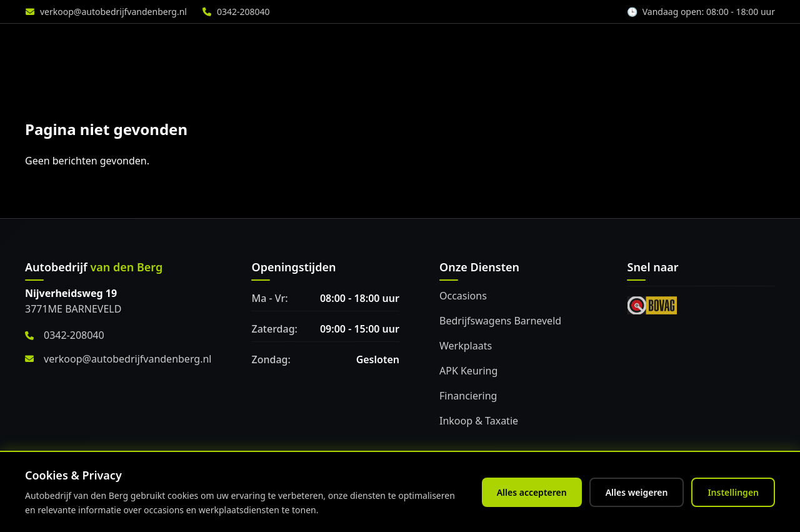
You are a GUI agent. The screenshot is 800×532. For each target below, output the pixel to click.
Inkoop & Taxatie (479, 421)
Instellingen (733, 492)
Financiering (468, 396)
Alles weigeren (637, 492)
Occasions (463, 296)
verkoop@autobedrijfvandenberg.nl (113, 12)
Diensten (408, 44)
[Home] (93, 44)
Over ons (662, 44)
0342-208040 (243, 12)
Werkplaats (490, 44)
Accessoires (578, 44)
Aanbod (334, 44)
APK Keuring (468, 371)
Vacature (742, 44)
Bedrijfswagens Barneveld (500, 321)
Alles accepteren (532, 492)
